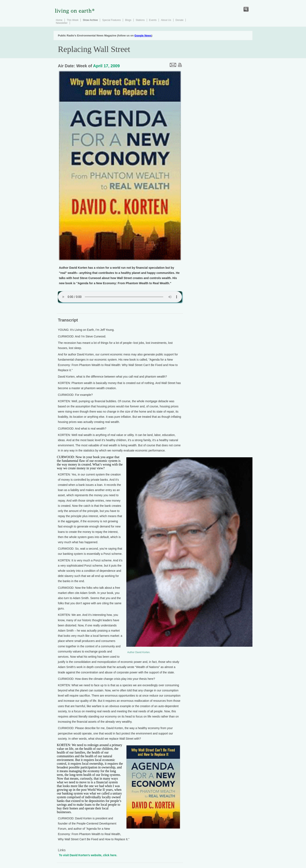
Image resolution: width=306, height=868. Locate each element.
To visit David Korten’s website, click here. (88, 855)
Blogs (128, 20)
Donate (180, 20)
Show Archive (90, 20)
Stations (140, 20)
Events (153, 20)
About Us (166, 20)
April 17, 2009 (106, 66)
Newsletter (62, 23)
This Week (73, 20)
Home (59, 20)
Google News (143, 36)
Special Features (111, 20)
